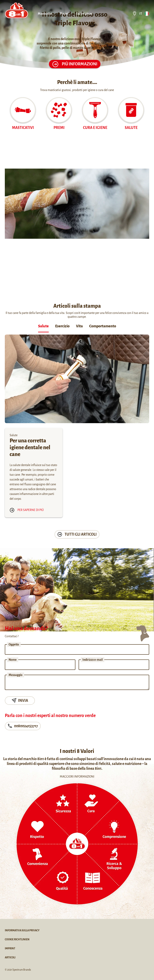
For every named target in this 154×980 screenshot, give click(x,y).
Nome (13, 660)
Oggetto (14, 644)
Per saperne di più (27, 510)
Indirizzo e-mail (93, 660)
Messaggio (16, 675)
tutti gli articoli (77, 534)
